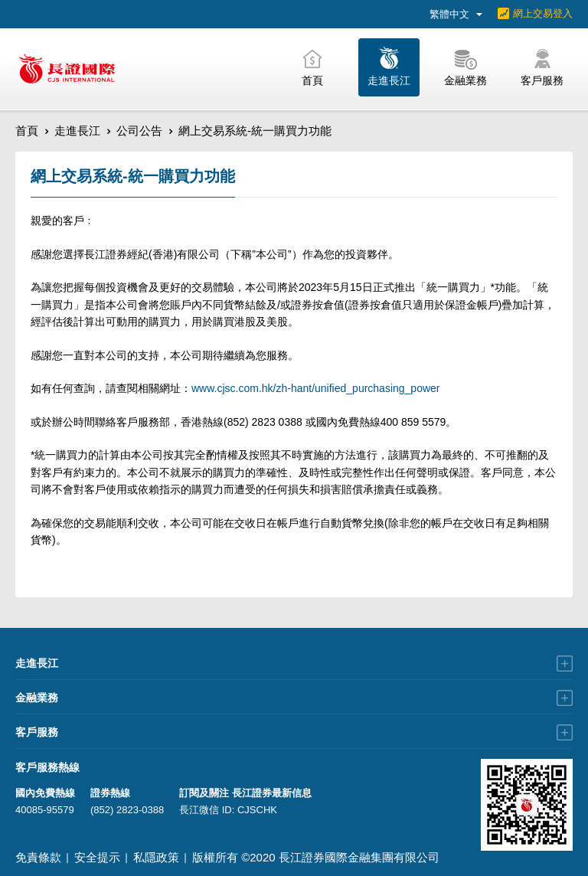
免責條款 (38, 857)
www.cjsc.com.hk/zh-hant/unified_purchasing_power (316, 388)
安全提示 (97, 857)
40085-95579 (45, 810)
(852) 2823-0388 (127, 810)
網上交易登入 (543, 13)
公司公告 (139, 131)
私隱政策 (156, 857)
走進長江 (77, 131)
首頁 (27, 131)
